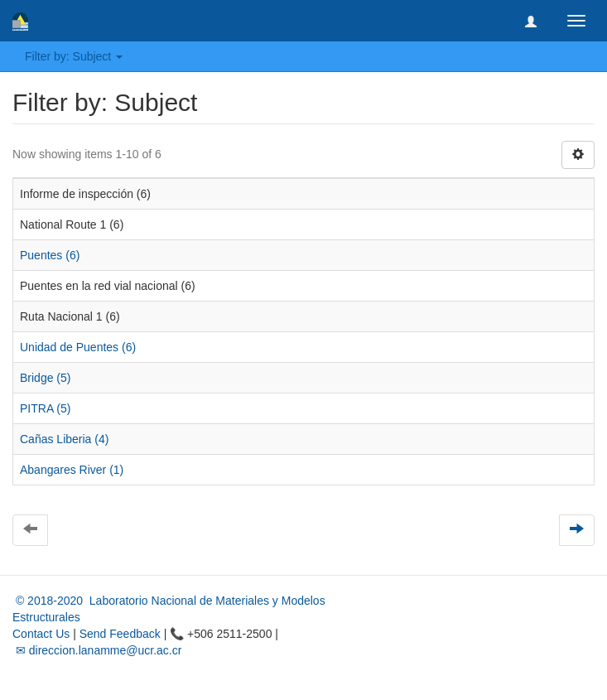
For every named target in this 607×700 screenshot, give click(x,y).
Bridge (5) (45, 378)
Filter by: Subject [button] (74, 56)
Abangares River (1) (72, 470)
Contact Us (41, 634)
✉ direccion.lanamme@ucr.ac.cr (97, 650)
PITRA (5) (45, 408)
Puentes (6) (50, 255)
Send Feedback (120, 634)
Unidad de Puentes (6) (78, 347)
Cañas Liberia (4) (64, 439)
